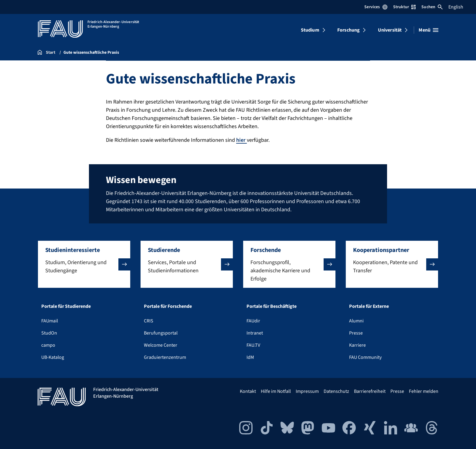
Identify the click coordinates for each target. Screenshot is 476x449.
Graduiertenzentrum (165, 357)
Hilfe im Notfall (276, 391)
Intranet (255, 333)
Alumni (356, 321)
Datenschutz (336, 391)
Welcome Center (161, 345)
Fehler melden (424, 391)
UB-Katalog (53, 357)
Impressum (307, 391)
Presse (356, 333)
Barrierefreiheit (370, 391)
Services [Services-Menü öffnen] (376, 7)
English (456, 7)
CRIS (149, 321)
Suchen (432, 7)
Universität (390, 30)
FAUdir (253, 321)
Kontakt (248, 391)
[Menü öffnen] (428, 30)
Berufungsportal (161, 333)
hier (241, 140)
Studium (310, 30)
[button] (84, 264)
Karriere (357, 345)
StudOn (49, 333)
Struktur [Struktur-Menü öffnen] (404, 7)
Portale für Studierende (66, 306)
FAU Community (365, 357)
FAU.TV (253, 345)
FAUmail (50, 321)
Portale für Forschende (168, 306)
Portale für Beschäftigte (272, 306)
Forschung (348, 30)
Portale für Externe (369, 306)
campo (48, 345)
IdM (250, 357)
